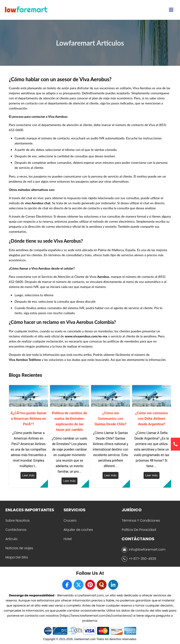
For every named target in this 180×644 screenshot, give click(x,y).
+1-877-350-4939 (139, 559)
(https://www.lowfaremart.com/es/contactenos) (96, 616)
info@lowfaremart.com (144, 550)
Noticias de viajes (19, 548)
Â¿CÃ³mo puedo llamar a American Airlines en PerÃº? (28, 419)
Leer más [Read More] (28, 475)
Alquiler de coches (78, 530)
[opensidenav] (171, 10)
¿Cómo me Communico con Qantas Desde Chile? (111, 419)
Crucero (70, 520)
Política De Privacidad (139, 530)
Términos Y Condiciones (141, 520)
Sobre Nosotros (17, 520)
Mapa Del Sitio (17, 557)
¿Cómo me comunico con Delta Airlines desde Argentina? (151, 419)
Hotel (68, 539)
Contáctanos (16, 530)
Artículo (11, 539)
